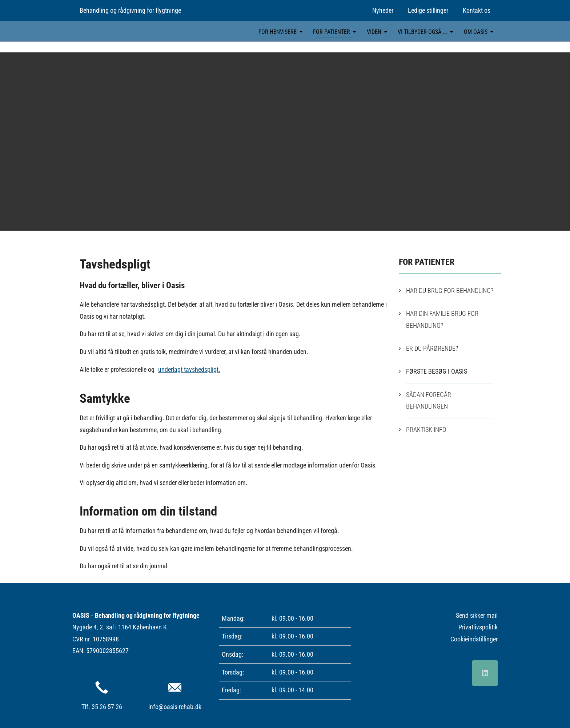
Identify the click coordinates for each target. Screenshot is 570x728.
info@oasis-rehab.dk (175, 707)
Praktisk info (426, 429)
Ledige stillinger (428, 10)
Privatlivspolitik (478, 627)
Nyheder (383, 10)
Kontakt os (477, 10)
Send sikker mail (477, 615)
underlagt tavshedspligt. (189, 369)
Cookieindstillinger (474, 639)
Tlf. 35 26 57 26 (102, 707)
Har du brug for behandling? (450, 290)
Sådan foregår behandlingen (429, 400)
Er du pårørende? (432, 348)
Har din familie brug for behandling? (442, 319)
